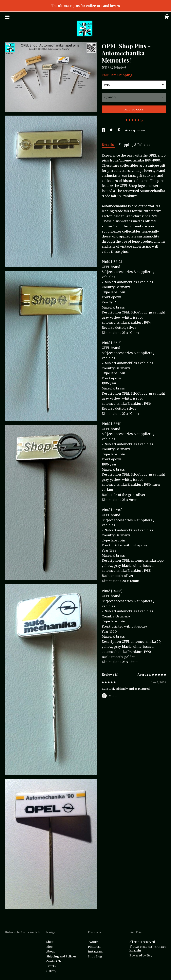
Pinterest (94, 947)
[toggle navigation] (7, 17)
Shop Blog (95, 956)
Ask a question (135, 130)
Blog (50, 947)
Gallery (51, 971)
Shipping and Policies (61, 956)
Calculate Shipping (117, 75)
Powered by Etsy (141, 955)
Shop (50, 942)
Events (51, 966)
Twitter (93, 942)
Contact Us (54, 961)
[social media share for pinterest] (119, 130)
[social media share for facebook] (104, 130)
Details (108, 145)
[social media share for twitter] (111, 130)
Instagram (95, 952)
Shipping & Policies (134, 145)
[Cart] (166, 18)
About (50, 952)
